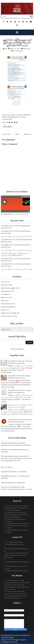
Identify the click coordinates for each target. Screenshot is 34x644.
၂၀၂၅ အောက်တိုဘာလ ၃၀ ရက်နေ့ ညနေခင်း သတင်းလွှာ (16, 269)
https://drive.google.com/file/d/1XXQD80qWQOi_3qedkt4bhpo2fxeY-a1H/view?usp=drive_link (16, 117)
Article (3, 282)
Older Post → (28, 134)
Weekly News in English (9, 313)
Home (17, 134)
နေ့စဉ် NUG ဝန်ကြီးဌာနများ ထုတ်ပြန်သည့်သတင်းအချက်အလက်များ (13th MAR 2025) (17, 43)
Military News (5, 297)
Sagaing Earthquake (7, 307)
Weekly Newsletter (7, 316)
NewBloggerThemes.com (9, 642)
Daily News (27, 49)
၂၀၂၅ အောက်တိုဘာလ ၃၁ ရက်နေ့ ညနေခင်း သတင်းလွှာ (16, 236)
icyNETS (10, 640)
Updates (4, 310)
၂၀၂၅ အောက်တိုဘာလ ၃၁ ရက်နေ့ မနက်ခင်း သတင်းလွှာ (17, 250)
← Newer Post (6, 134)
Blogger (21, 349)
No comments (18, 51)
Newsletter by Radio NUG (21, 635)
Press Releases (6, 304)
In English (4, 294)
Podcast (4, 301)
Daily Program (6, 291)
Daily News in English (8, 288)
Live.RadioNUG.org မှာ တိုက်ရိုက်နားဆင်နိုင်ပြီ (14, 214)
